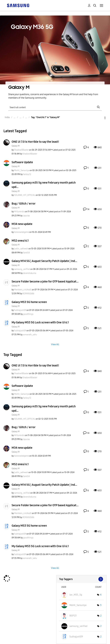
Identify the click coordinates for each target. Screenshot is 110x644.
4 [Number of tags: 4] (101, 595)
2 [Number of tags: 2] (101, 616)
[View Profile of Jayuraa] (26, 216)
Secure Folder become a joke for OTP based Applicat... (45, 281)
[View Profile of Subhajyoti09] (20, 310)
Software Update (22, 162)
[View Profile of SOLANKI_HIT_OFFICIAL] (25, 195)
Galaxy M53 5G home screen (29, 302)
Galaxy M (16, 146)
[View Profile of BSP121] (73, 616)
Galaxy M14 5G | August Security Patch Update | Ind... (44, 261)
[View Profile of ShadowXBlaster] (21, 150)
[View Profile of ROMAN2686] (28, 294)
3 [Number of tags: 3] (101, 605)
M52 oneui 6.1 (20, 241)
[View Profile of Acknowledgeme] (22, 232)
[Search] (55, 107)
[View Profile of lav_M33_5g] (76, 595)
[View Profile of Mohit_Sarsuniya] (22, 170)
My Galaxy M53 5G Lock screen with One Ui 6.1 (40, 322)
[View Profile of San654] (26, 253)
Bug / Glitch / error (24, 204)
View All (55, 344)
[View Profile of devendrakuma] (30, 273)
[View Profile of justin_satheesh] (21, 249)
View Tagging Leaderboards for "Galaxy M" (81, 579)
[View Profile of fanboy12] (27, 174)
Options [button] (100, 118)
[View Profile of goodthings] (28, 314)
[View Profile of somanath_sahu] (30, 335)
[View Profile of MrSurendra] (19, 212)
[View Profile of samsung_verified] (22, 269)
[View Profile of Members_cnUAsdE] (23, 290)
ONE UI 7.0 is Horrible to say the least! (35, 142)
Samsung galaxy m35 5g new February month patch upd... (44, 185)
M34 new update (22, 224)
